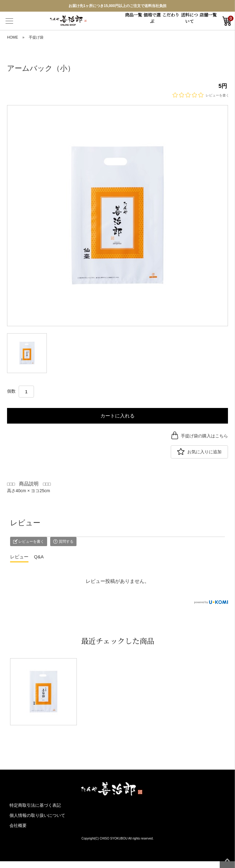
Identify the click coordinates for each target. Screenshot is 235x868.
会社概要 (18, 825)
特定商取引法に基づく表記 (35, 805)
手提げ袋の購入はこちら (204, 436)
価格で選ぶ (152, 18)
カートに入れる (117, 416)
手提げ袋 (36, 37)
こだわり (171, 15)
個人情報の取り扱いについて (37, 815)
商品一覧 (133, 15)
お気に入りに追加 (204, 452)
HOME (13, 37)
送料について (189, 18)
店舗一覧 (208, 15)
